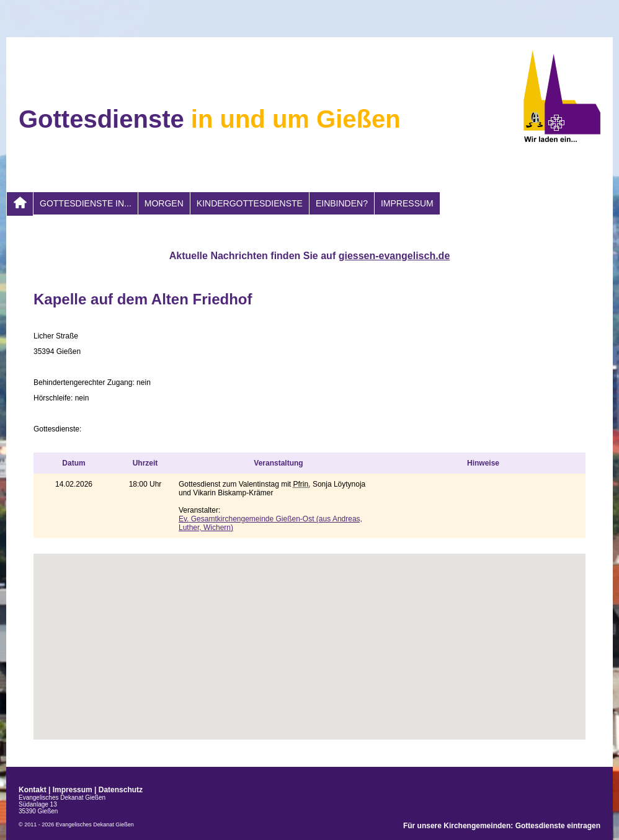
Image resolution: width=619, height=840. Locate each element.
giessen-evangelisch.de (394, 256)
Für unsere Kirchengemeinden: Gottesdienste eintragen (502, 826)
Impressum (407, 203)
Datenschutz (121, 790)
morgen (164, 203)
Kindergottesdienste (250, 203)
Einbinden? (342, 203)
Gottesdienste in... (86, 203)
